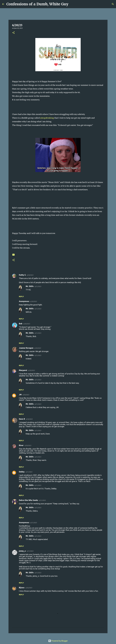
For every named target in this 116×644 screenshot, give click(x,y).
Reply (21, 297)
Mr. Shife (30, 286)
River (21, 445)
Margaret (23, 370)
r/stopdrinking (47, 118)
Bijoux (22, 588)
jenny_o (22, 551)
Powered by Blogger (58, 641)
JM (20, 395)
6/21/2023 (38, 286)
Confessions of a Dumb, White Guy (37, 4)
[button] (13, 33)
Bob (21, 324)
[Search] (71, 4)
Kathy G (22, 275)
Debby (22, 472)
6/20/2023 (30, 275)
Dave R (22, 419)
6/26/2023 (29, 588)
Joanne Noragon (26, 348)
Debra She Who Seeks (28, 500)
